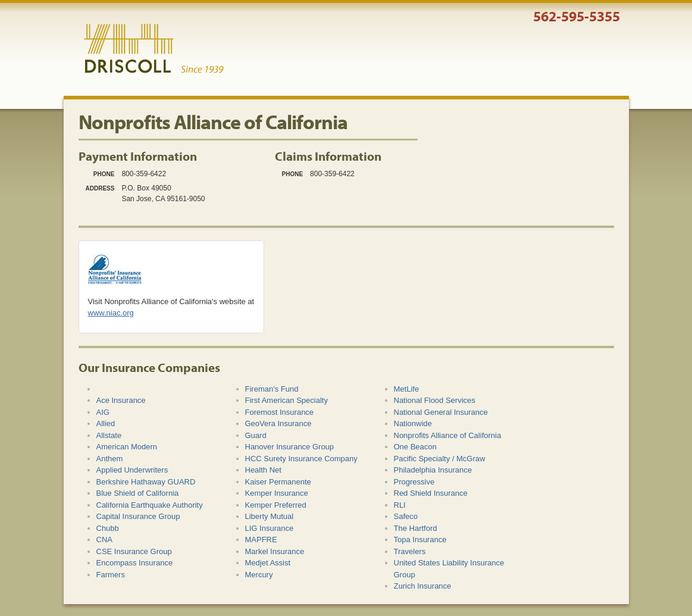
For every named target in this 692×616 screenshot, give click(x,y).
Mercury (259, 575)
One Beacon (415, 447)
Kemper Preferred (276, 505)
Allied (106, 423)
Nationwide (413, 423)
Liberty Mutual (270, 516)
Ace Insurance (121, 400)
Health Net (263, 470)
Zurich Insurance (423, 586)
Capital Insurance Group (138, 516)
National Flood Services (435, 400)
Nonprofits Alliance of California (448, 435)
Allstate (109, 435)
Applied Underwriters (132, 470)
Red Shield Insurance (431, 493)
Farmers (111, 575)
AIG (103, 412)
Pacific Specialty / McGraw (440, 459)
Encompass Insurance (135, 563)
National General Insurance (441, 412)
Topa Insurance (420, 540)
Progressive (414, 482)
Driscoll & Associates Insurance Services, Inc (154, 49)
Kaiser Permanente (278, 482)
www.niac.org (111, 313)
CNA (104, 540)
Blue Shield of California (138, 493)
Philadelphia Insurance (433, 470)
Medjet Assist (268, 563)
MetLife (407, 389)
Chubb (108, 528)
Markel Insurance (275, 551)
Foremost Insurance (280, 412)
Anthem (110, 459)
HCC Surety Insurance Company (301, 459)
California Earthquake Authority (150, 505)
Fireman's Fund (272, 389)
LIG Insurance (270, 528)
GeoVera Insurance (278, 423)
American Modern (127, 447)
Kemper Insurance (277, 493)
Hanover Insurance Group (290, 447)
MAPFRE (261, 540)
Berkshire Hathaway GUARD (146, 482)
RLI (400, 505)
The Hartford (416, 528)
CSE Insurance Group (134, 551)
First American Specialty (286, 400)
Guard (256, 435)
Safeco (406, 516)
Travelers (410, 551)
